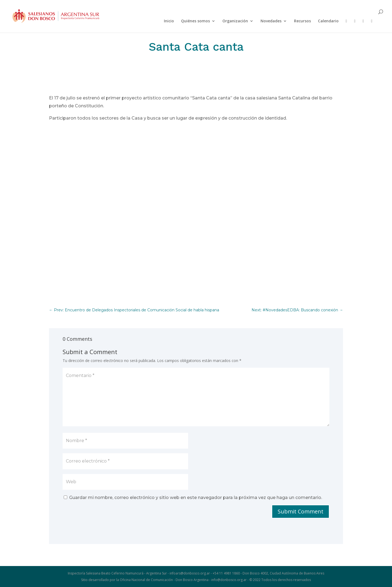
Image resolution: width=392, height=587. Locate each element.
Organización (235, 21)
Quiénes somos (195, 21)
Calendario (328, 21)
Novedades (271, 21)
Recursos (302, 21)
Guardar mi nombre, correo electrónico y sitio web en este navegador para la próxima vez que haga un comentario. (196, 498)
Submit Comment (301, 511)
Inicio (169, 21)
